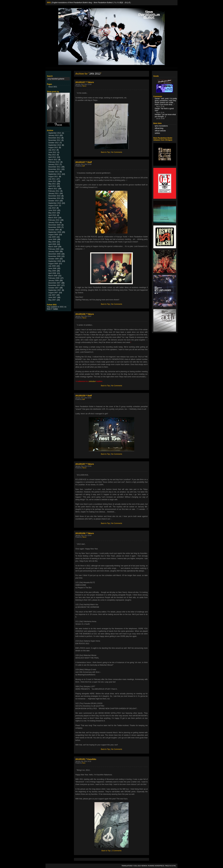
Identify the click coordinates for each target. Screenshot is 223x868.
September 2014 (55, 133)
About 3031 (53, 87)
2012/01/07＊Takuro (85, 464)
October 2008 (54, 259)
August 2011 (53, 177)
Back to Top (105, 152)
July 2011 (52, 179)
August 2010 (53, 206)
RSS (49, 309)
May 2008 (52, 271)
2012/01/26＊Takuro (85, 314)
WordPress (160, 866)
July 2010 (52, 208)
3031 (49, 3)
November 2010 (54, 198)
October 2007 (54, 288)
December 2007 (54, 283)
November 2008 (54, 256)
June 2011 (52, 181)
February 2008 (54, 278)
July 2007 (52, 295)
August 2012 (53, 148)
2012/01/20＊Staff (84, 396)
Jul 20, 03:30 (160, 119)
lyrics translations (161, 126)
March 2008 (53, 276)
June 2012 (52, 152)
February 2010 (54, 220)
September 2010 (55, 203)
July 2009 (52, 237)
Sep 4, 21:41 (160, 113)
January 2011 (54, 193)
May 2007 (52, 300)
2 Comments (117, 851)
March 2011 (53, 189)
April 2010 (52, 215)
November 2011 (54, 169)
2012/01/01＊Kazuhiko (86, 759)
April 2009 (52, 244)
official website (160, 131)
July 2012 (52, 150)
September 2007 (55, 290)
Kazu (84, 763)
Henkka (144, 866)
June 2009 (52, 239)
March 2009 (53, 247)
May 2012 (52, 155)
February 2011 (54, 191)
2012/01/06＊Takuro (85, 533)
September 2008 (55, 261)
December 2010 (54, 196)
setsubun (92, 381)
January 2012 (54, 164)
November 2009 (54, 227)
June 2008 (52, 268)
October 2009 (54, 230)
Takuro (84, 86)
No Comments (117, 152)
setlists (157, 133)
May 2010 (52, 213)
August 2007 (53, 293)
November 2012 (54, 140)
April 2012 (52, 157)
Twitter (55, 309)
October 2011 (54, 172)
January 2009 (54, 251)
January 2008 (54, 281)
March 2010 (53, 218)
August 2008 (53, 264)
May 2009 (52, 242)
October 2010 (54, 201)
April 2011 (52, 186)
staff (83, 166)
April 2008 (52, 273)
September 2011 (55, 174)
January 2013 (54, 135)
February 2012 (54, 162)
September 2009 (55, 232)
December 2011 (54, 167)
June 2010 (52, 210)
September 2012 (55, 145)
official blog (159, 128)
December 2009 (54, 225)
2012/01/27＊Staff (84, 162)
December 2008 (54, 254)
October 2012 (54, 143)
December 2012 (54, 138)
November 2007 (54, 285)
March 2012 (53, 160)
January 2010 (54, 222)
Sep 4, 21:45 (160, 107)
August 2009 (53, 235)
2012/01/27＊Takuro (85, 82)
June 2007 (52, 297)
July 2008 (52, 266)
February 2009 (54, 249)
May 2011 (52, 184)
